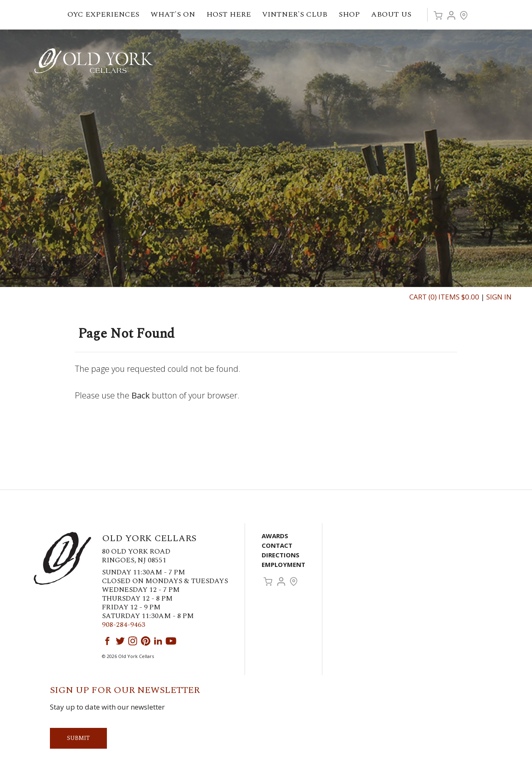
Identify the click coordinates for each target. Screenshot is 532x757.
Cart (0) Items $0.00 (444, 297)
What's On (176, 14)
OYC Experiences (106, 14)
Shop (352, 14)
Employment (283, 564)
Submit (78, 738)
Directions (281, 555)
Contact (277, 545)
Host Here (232, 14)
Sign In (499, 297)
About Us (394, 14)
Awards (275, 536)
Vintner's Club (298, 14)
